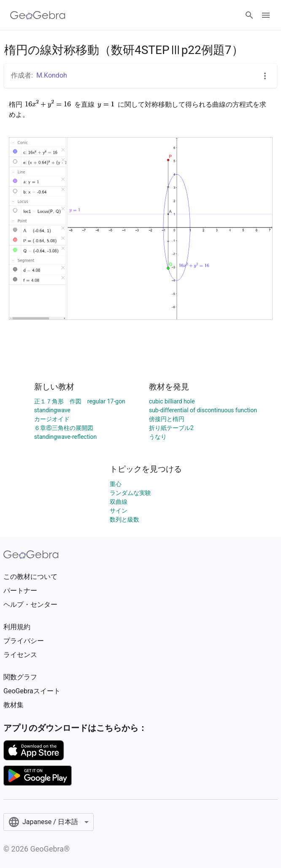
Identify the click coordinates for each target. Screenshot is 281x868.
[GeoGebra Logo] (38, 15)
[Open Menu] (266, 15)
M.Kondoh (52, 75)
